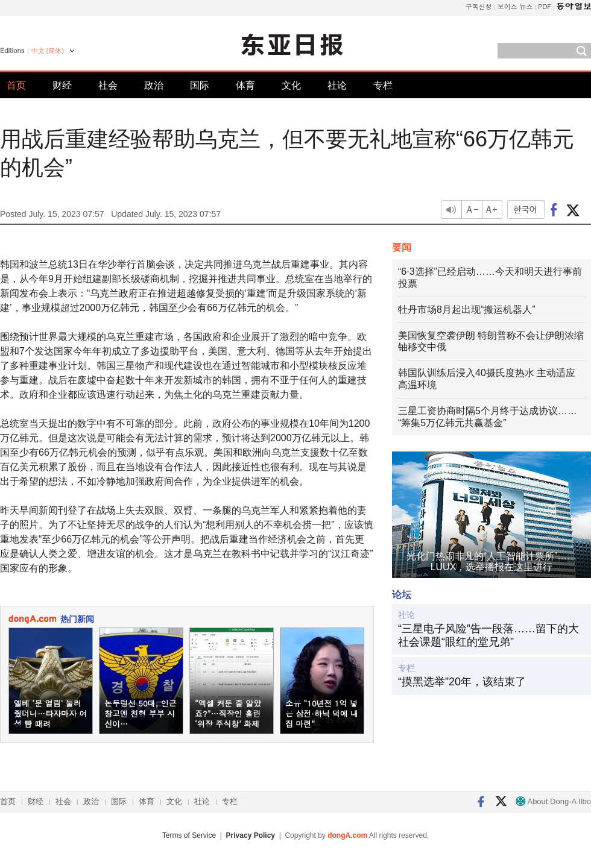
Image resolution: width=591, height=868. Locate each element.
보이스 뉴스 (515, 6)
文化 (291, 85)
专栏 (383, 85)
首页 (16, 85)
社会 (108, 85)
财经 (62, 85)
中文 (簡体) (48, 51)
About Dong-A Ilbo (553, 801)
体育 (245, 85)
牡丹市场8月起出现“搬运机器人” (467, 310)
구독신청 (479, 6)
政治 (154, 85)
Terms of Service (189, 835)
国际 (200, 85)
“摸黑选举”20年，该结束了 (462, 682)
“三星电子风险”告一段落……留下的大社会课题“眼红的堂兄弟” (488, 635)
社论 (337, 85)
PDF (545, 6)
